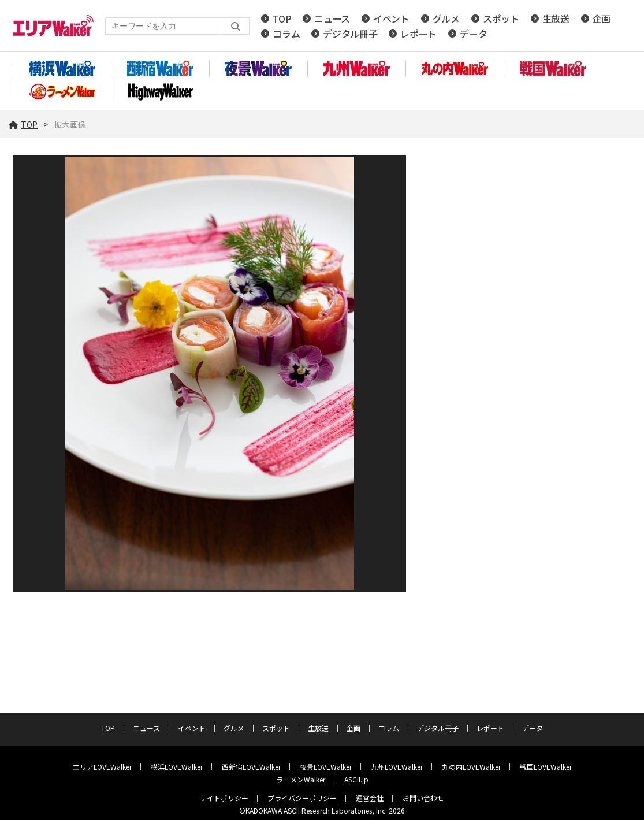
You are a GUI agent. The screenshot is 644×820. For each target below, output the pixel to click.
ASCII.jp (356, 779)
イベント (391, 18)
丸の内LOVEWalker (471, 767)
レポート (418, 34)
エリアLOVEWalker (102, 767)
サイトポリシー (224, 798)
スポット (501, 18)
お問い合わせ (423, 798)
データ (473, 34)
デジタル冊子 (350, 34)
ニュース (332, 18)
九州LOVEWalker (397, 767)
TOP (282, 18)
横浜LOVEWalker (177, 767)
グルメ (446, 18)
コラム (286, 34)
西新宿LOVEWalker (251, 767)
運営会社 (370, 798)
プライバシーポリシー (302, 798)
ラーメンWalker (301, 779)
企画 (602, 18)
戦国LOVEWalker (546, 767)
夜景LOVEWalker (326, 767)
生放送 (556, 18)
